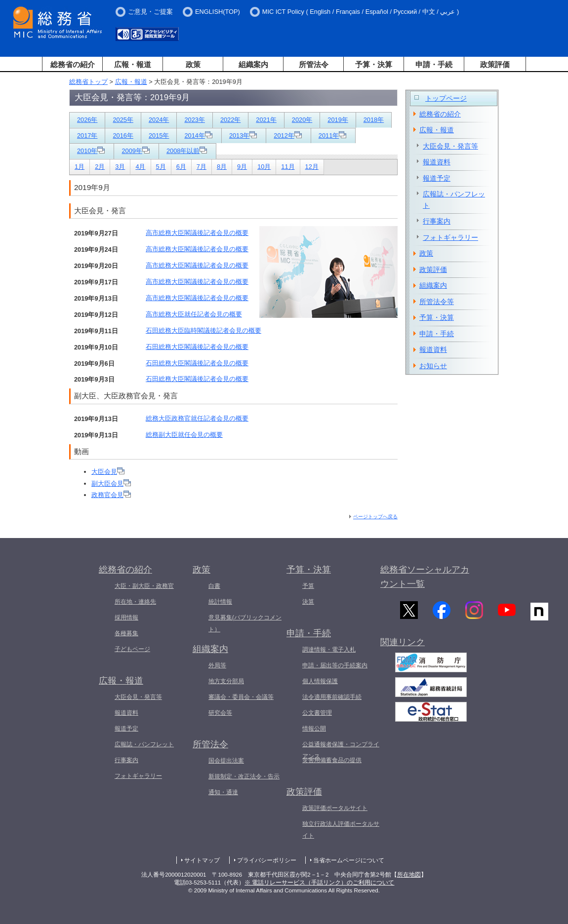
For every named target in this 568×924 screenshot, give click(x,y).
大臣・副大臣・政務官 (144, 586)
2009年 (135, 151)
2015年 (159, 135)
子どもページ (132, 649)
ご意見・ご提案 (150, 12)
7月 (202, 167)
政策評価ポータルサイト (335, 808)
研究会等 (220, 713)
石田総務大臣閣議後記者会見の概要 (197, 347)
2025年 (123, 120)
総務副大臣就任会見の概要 (184, 435)
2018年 (374, 120)
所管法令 (314, 64)
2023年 (194, 120)
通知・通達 (223, 792)
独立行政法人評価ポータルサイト (341, 830)
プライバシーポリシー (267, 860)
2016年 (123, 135)
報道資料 (437, 162)
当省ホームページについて (349, 860)
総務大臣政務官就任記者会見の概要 (197, 418)
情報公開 (314, 729)
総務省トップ (88, 82)
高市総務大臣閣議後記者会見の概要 (197, 233)
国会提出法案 (226, 761)
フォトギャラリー (450, 237)
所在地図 (409, 875)
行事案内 (437, 221)
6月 (181, 167)
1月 (80, 167)
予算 (308, 586)
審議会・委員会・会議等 (241, 697)
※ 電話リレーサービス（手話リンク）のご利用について (319, 883)
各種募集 (126, 633)
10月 (264, 167)
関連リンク (403, 647)
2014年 (198, 135)
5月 (161, 167)
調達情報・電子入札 (329, 650)
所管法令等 (437, 302)
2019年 (338, 120)
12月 (312, 167)
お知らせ (433, 366)
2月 (100, 167)
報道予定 (437, 178)
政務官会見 (111, 495)
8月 (222, 167)
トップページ (446, 98)
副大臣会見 (111, 483)
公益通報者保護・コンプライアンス (341, 750)
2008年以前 (187, 151)
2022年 (230, 120)
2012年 (287, 135)
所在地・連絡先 (135, 602)
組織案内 (253, 64)
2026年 (87, 120)
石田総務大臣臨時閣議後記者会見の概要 (203, 330)
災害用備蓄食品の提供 (332, 760)
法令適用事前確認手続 (332, 697)
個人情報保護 (320, 681)
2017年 (87, 135)
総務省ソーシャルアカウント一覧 (425, 577)
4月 (140, 167)
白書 (214, 586)
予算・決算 (374, 64)
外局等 (217, 665)
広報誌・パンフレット (454, 200)
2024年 (159, 120)
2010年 (91, 151)
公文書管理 (317, 713)
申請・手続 (434, 64)
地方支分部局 (226, 681)
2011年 (332, 135)
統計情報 (220, 602)
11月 (288, 167)
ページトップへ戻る (375, 517)
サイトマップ (202, 860)
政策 (193, 64)
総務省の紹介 (73, 64)
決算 (308, 602)
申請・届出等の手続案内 (335, 665)
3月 (120, 167)
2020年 (302, 120)
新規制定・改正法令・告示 (244, 776)
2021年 (266, 120)
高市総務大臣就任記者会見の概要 (194, 314)
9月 (242, 167)
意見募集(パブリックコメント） (245, 623)
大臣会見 (108, 472)
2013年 (243, 135)
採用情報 (126, 617)
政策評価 (495, 64)
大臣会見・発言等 (450, 146)
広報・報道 (133, 64)
